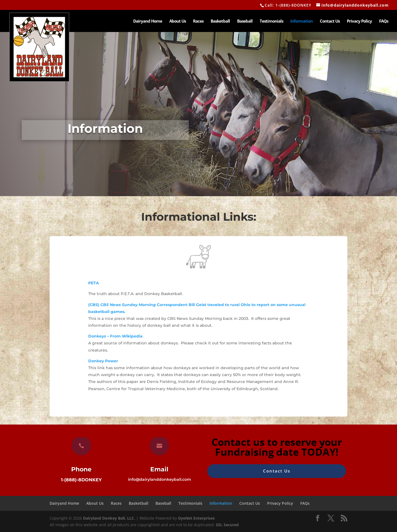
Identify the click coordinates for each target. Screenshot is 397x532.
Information (301, 21)
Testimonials (271, 21)
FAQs (384, 21)
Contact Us (330, 21)
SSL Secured (227, 525)
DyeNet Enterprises (196, 518)
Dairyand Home (148, 21)
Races (198, 21)
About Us (178, 21)
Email (159, 469)
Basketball (220, 21)
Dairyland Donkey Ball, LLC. (110, 518)
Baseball (245, 21)
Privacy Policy (359, 21)
